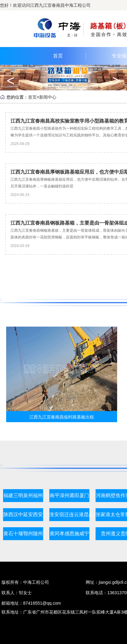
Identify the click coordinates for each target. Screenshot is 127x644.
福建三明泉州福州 (23, 495)
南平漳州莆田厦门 (69, 495)
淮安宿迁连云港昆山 (72, 514)
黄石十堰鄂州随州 (23, 534)
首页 (58, 56)
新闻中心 (48, 97)
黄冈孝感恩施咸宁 (69, 534)
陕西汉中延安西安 (23, 514)
